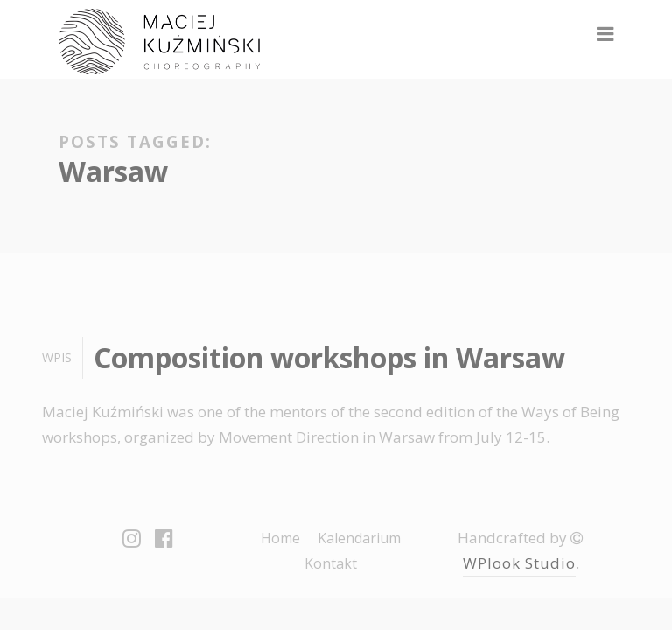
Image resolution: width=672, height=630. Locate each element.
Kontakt (331, 563)
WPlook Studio (519, 563)
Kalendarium (359, 538)
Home (280, 538)
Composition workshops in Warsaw (329, 357)
